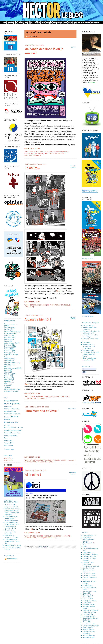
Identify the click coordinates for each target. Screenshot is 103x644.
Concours (8, 360)
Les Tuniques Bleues (91, 624)
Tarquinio (29, 307)
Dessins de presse (11, 324)
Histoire (67, 536)
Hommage (8, 364)
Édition (7, 370)
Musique (7, 378)
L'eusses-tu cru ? (90, 535)
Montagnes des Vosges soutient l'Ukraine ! (89, 346)
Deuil (57, 460)
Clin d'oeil (8, 380)
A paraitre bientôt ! (38, 319)
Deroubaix (49, 152)
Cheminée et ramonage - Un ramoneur (10, 532)
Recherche (88, 366)
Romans (7, 339)
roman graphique (63, 305)
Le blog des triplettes (91, 626)
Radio (6, 384)
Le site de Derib (89, 574)
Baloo (85, 545)
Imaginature (88, 585)
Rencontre (8, 351)
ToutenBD (87, 622)
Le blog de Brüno (89, 556)
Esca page (39, 154)
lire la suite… (92, 82)
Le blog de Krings (90, 591)
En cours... (32, 168)
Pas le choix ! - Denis (13, 545)
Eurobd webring (89, 635)
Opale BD (87, 593)
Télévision (73, 409)
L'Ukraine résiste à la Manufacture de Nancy (91, 354)
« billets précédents (31, 547)
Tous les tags (9, 449)
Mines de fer (50, 538)
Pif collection (88, 614)
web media (9, 445)
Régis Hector (9, 440)
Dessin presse (61, 152)
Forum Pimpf (88, 597)
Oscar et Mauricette (12, 433)
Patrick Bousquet (11, 435)
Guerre (7, 417)
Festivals (17, 414)
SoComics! (87, 620)
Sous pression (88, 350)
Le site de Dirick (89, 576)
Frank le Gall (88, 599)
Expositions (8, 337)
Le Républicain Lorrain (14, 428)
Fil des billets (32, 36)
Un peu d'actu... (89, 325)
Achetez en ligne (88, 259)
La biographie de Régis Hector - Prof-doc (12, 542)
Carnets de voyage (11, 355)
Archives (8, 460)
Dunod (43, 305)
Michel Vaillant (89, 630)
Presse (7, 376)
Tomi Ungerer (88, 628)
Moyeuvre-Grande (32, 155)
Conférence (8, 359)
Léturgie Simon (89, 605)
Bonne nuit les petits (91, 554)
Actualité (7, 328)
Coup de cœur (9, 343)
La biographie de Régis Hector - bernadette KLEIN (11, 518)
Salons (74, 47)
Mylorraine (87, 537)
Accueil (8, 458)
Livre (6, 386)
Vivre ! (59, 291)
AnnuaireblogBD (89, 637)
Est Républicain (10, 411)
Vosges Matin (9, 443)
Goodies (7, 335)
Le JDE (7, 425)
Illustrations (58, 154)
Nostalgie (8, 353)
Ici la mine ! (33, 475)
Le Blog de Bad (89, 553)
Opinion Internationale (13, 430)
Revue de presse (73, 473)
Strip (6, 341)
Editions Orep (88, 595)
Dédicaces (29, 154)
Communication (10, 362)
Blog (6, 366)
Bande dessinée (37, 152)
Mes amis (8, 345)
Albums (7, 330)
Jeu (6, 387)
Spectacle (8, 382)
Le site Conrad (89, 568)
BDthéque (87, 547)
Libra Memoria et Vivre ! (42, 411)
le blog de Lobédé (90, 601)
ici (32, 529)
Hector (48, 154)
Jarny (40, 538)
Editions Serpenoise (12, 409)
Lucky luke (87, 603)
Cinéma (7, 372)
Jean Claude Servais (91, 618)
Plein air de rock (89, 616)
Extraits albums (73, 167)
